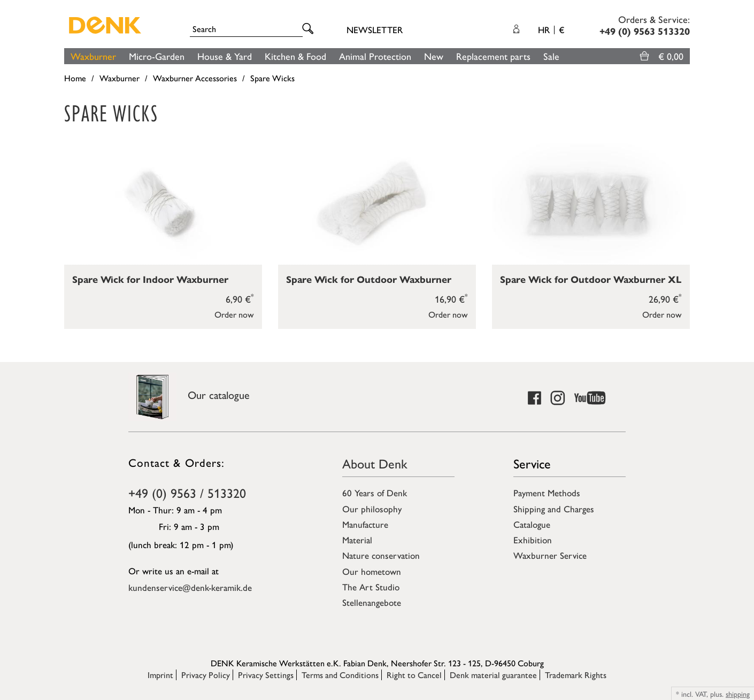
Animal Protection (375, 56)
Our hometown (372, 571)
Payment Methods (547, 493)
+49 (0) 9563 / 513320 (187, 493)
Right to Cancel (414, 675)
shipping (738, 694)
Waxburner (93, 56)
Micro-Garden (157, 56)
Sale (551, 56)
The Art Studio (371, 587)
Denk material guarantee (493, 675)
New (434, 56)
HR (551, 29)
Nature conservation (381, 555)
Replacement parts (493, 56)
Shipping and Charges (554, 509)
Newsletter (375, 29)
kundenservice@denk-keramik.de (190, 587)
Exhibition (533, 540)
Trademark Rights (576, 675)
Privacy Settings (266, 675)
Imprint (160, 675)
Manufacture (365, 524)
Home (75, 78)
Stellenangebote (372, 602)
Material (357, 540)
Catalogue (532, 524)
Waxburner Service (550, 555)
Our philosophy (372, 509)
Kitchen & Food (295, 56)
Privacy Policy (206, 675)
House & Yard (225, 56)
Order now (234, 314)
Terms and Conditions (340, 675)
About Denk (375, 463)
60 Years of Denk (375, 493)
